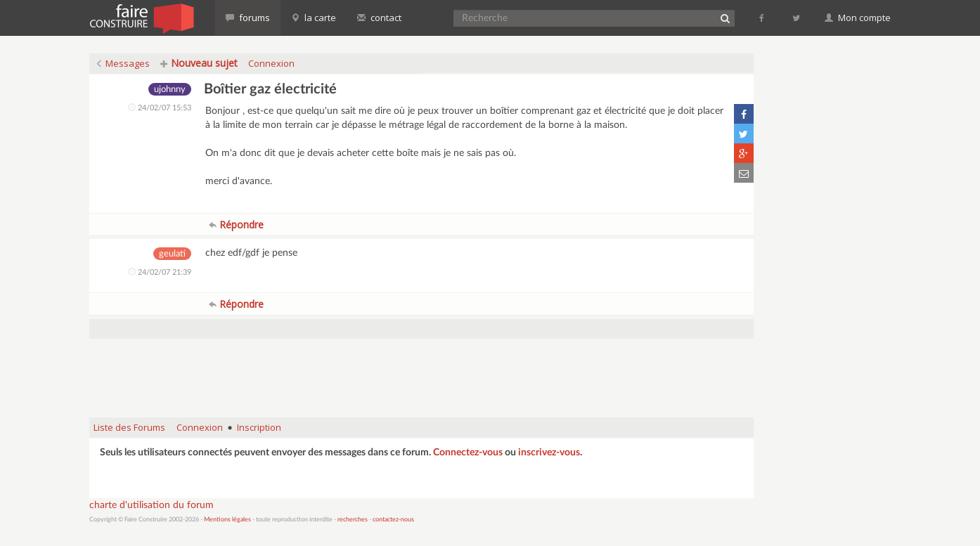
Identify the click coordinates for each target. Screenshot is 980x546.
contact (379, 18)
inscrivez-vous (549, 453)
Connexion (271, 63)
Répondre (236, 225)
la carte (314, 18)
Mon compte (858, 18)
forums (248, 18)
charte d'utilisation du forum (151, 505)
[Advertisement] (422, 371)
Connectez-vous (468, 453)
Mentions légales (227, 520)
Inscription (259, 427)
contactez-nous (393, 520)
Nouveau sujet (199, 63)
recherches (353, 520)
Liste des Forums (129, 427)
